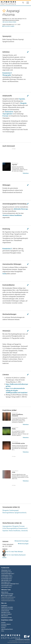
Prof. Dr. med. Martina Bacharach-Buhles (14, 556)
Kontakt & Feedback (6, 614)
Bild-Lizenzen (5, 616)
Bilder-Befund (5, 592)
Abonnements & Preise (7, 609)
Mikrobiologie (5, 580)
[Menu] (28, 3)
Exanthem (4, 626)
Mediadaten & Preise (6, 618)
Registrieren (4, 607)
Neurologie (4, 582)
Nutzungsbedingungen (13, 642)
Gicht (4, 274)
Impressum (27, 642)
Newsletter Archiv (6, 612)
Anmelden (10, 607)
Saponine (5, 531)
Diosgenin (23, 103)
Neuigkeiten (4, 606)
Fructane (5, 116)
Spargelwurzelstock (20, 513)
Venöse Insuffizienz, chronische (18, 531)
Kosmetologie (5, 579)
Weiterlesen (26, 173)
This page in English (7, 596)
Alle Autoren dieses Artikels (9, 22)
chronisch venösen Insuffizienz (12, 215)
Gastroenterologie (6, 574)
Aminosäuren (9, 112)
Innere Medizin (5, 577)
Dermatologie (5, 572)
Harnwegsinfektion (8, 513)
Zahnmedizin (5, 587)
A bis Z (9, 570)
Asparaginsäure (8, 114)
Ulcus (3, 631)
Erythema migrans (6, 624)
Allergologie (4, 570)
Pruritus (3, 628)
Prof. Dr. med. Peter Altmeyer (13, 552)
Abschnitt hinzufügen (22, 541)
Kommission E (7, 249)
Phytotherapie (5, 585)
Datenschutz (21, 642)
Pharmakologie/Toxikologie (8, 584)
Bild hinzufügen (23, 544)
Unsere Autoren (5, 611)
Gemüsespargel (14, 510)
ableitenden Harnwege (21, 209)
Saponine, (22, 99)
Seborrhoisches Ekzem (7, 629)
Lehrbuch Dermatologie (7, 594)
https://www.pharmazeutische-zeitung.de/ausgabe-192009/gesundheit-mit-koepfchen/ (17, 390)
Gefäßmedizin (5, 575)
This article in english (8, 26)
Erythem (3, 622)
